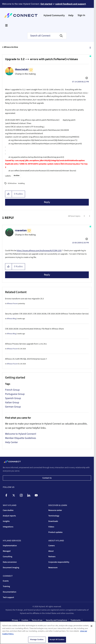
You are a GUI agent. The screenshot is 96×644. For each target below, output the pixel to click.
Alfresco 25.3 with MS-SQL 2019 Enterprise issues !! (26, 359)
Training (6, 586)
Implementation (10, 546)
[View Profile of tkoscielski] (22, 70)
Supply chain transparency (26, 625)
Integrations (8, 527)
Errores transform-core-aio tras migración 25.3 (24, 299)
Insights (6, 521)
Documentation (10, 592)
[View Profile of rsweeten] (21, 230)
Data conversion (10, 562)
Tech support (8, 597)
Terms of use (37, 620)
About (51, 551)
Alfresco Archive (11, 47)
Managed (7, 551)
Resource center (55, 510)
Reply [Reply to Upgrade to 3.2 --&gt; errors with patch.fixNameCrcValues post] (47, 202)
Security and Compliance (56, 620)
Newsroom (53, 568)
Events (6, 581)
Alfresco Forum (12, 304)
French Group (12, 390)
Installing (21, 183)
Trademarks (76, 620)
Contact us (47, 478)
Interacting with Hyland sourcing (47, 630)
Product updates (55, 532)
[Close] (91, 635)
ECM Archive (12, 183)
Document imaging (11, 568)
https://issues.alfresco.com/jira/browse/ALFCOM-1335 (39, 251)
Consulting (7, 557)
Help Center (11, 442)
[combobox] (47, 36)
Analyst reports (9, 516)
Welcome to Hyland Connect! (21, 434)
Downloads (53, 521)
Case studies (8, 510)
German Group (13, 407)
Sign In (81, 15)
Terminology (54, 516)
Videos (51, 527)
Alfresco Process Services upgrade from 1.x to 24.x (26, 344)
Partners (52, 557)
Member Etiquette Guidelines (21, 438)
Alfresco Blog (11, 319)
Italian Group (12, 402)
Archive (17, 176)
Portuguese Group (15, 394)
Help (71, 15)
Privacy (15, 620)
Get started (46, 4)
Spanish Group (13, 398)
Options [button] (90, 47)
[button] (9, 194)
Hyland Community (54, 15)
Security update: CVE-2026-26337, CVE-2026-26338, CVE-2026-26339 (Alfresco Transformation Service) (47, 314)
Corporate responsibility (59, 562)
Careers (52, 546)
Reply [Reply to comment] (47, 275)
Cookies (25, 620)
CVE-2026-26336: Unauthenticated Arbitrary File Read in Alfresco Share (34, 329)
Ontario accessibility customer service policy (59, 625)
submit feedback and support (70, 4)
